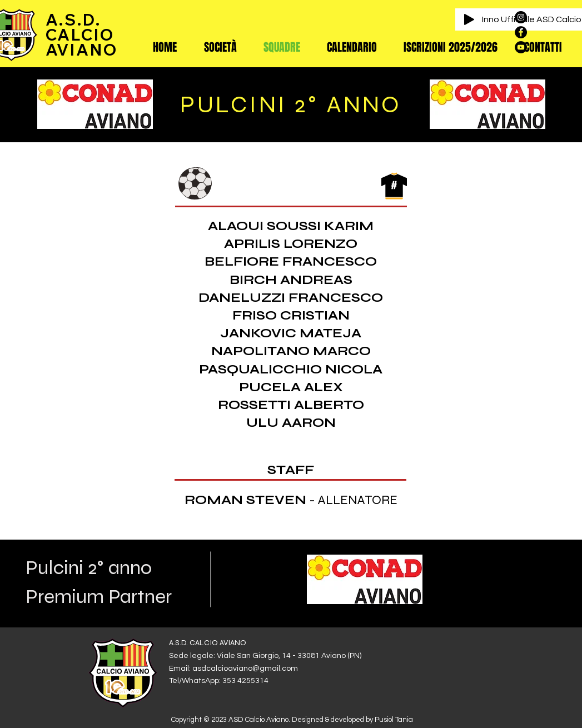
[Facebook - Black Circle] (521, 32)
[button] (220, 47)
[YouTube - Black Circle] (521, 47)
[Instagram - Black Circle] (521, 17)
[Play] (469, 19)
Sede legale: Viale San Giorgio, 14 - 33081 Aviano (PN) (265, 656)
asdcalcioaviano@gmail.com (245, 669)
